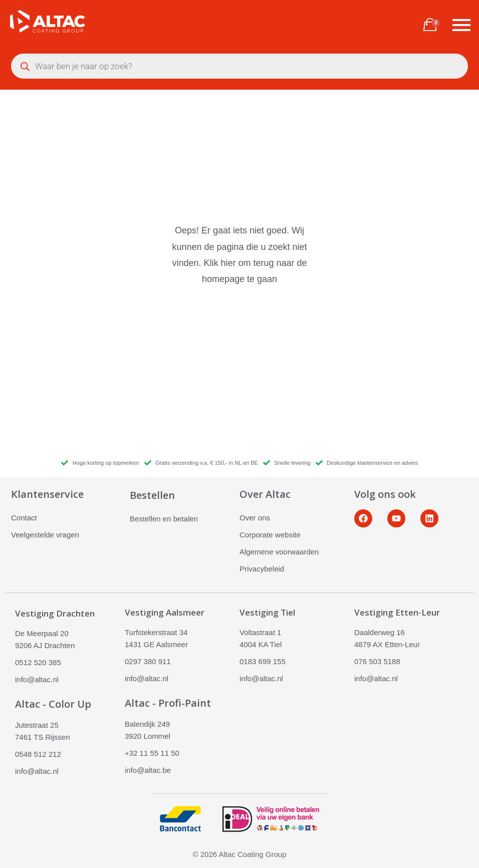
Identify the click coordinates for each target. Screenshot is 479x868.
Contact (24, 518)
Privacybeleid (262, 569)
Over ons (255, 518)
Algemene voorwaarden (279, 552)
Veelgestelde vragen (45, 535)
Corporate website (270, 535)
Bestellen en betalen (164, 519)
